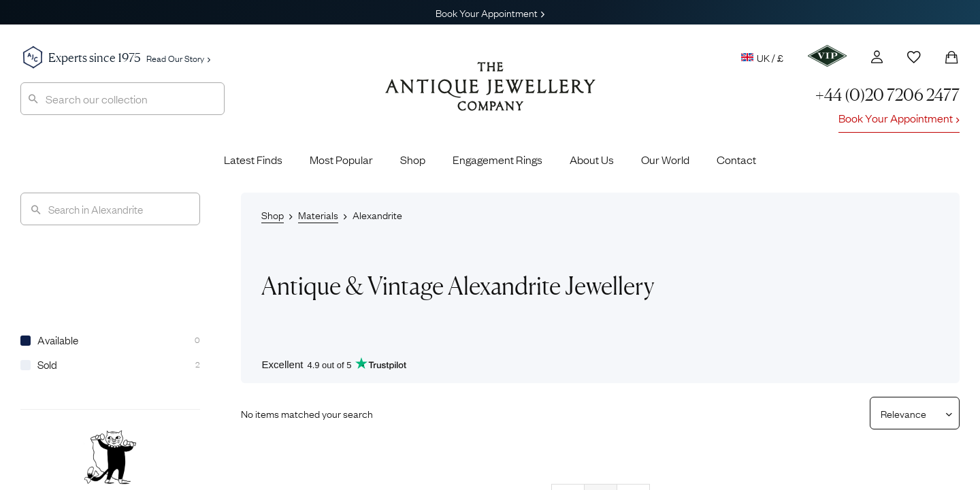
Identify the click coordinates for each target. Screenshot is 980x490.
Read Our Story (178, 58)
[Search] (110, 209)
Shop (413, 159)
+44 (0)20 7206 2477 (887, 95)
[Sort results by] (910, 413)
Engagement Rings (497, 159)
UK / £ (762, 57)
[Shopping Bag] (951, 57)
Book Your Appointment (490, 12)
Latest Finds (253, 159)
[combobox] (122, 99)
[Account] (877, 57)
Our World (665, 159)
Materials (318, 214)
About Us (592, 159)
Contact (736, 159)
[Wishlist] (914, 57)
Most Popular (341, 159)
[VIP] (827, 56)
